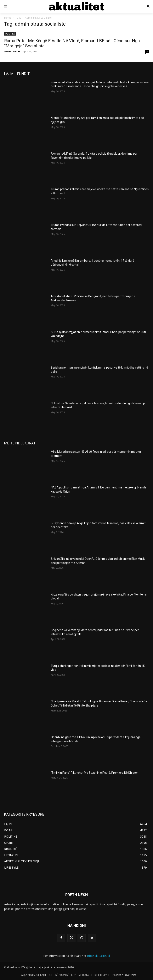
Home (8, 18)
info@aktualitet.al (98, 956)
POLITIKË (10, 34)
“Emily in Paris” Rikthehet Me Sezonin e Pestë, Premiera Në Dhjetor (94, 773)
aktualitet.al (12, 51)
